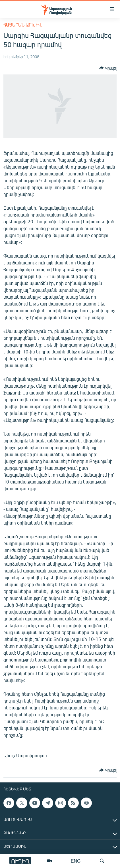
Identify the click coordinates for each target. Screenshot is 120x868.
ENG (76, 861)
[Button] (108, 68)
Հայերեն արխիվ (22, 25)
